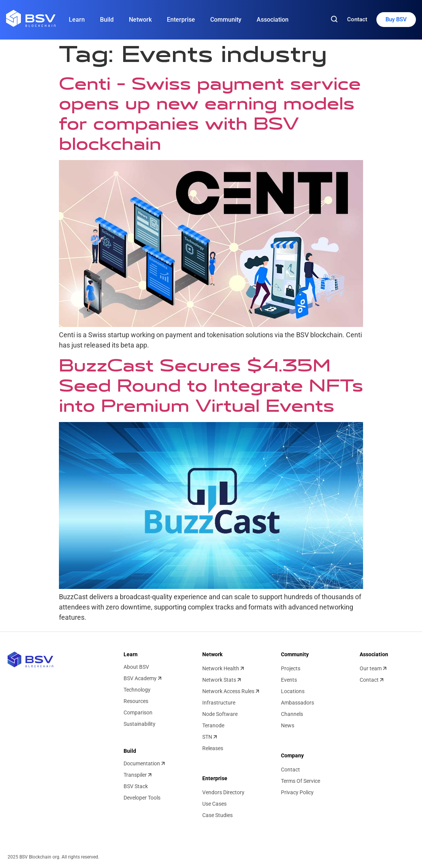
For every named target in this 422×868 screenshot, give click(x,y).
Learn (77, 20)
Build (107, 20)
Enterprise (181, 20)
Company (292, 755)
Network (140, 20)
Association (273, 20)
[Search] (334, 20)
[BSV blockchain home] (30, 659)
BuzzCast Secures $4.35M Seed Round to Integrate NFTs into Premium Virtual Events (211, 386)
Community (226, 20)
